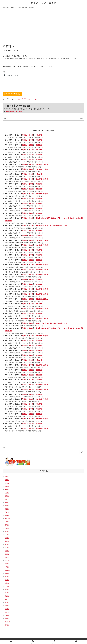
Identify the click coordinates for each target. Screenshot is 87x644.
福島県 (7, 496)
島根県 (7, 577)
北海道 (7, 477)
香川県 (7, 593)
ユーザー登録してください (27, 99)
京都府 (7, 557)
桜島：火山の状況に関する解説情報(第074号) (52, 226)
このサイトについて (76, 642)
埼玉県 (7, 509)
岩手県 (7, 483)
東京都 (7, 515)
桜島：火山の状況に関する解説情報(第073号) (52, 323)
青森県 (7, 480)
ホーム (11, 642)
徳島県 (7, 590)
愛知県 (7, 548)
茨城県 (7, 499)
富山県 (7, 531)
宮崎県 (7, 619)
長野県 (7, 525)
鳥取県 (7, 573)
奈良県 (7, 567)
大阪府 (7, 561)
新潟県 (7, 528)
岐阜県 (7, 541)
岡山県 (7, 580)
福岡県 (7, 602)
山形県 (7, 493)
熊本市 (16, 51)
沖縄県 (7, 625)
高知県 (7, 599)
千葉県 (7, 512)
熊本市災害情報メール (14, 111)
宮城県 (7, 486)
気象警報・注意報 (42, 164)
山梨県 (7, 522)
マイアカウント (54, 642)
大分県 (7, 615)
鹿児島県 (7, 622)
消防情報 (39, 135)
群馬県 (7, 506)
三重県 (7, 551)
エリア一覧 (33, 642)
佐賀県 (7, 606)
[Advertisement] (43, 27)
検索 (81, 118)
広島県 (7, 583)
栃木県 (7, 502)
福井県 (7, 538)
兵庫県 (7, 564)
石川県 (7, 535)
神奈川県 (7, 519)
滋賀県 (7, 554)
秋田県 (7, 489)
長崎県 (7, 609)
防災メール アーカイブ (43, 3)
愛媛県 (7, 596)
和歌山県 (7, 570)
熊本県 (24, 135)
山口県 (7, 586)
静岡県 (7, 544)
